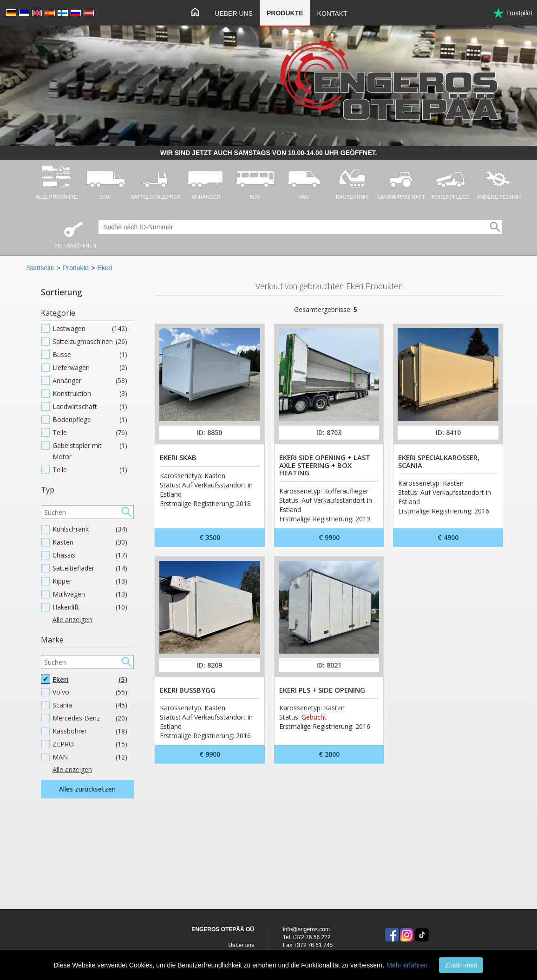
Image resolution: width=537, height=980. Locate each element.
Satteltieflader (90, 568)
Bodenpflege (90, 420)
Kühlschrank (90, 529)
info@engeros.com (306, 929)
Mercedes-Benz (90, 718)
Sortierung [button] (62, 292)
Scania (90, 705)
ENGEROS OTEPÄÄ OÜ (223, 929)
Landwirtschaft (90, 407)
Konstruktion (90, 394)
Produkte (285, 13)
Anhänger (90, 381)
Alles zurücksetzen (87, 789)
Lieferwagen (90, 368)
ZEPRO (90, 744)
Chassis (90, 555)
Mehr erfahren (407, 965)
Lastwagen (90, 329)
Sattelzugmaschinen (90, 342)
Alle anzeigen (72, 620)
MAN (90, 757)
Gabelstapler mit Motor (90, 451)
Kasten (90, 542)
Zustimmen (461, 965)
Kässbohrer (90, 731)
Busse (90, 355)
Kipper (90, 581)
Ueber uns (234, 13)
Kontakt (332, 13)
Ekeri (105, 268)
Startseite (41, 268)
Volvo (90, 692)
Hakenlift (90, 607)
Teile (90, 433)
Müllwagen (90, 594)
